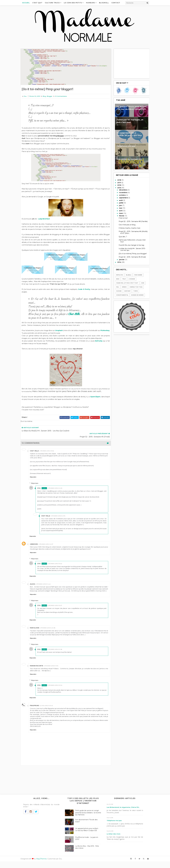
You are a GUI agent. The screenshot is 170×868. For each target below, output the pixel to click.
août (119, 200)
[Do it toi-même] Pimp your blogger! (131, 253)
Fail (115, 287)
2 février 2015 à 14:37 (48, 545)
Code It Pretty (84, 290)
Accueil (28, 3)
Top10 (133, 291)
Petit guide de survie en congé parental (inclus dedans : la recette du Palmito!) (88, 819)
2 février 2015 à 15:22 (58, 564)
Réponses (38, 484)
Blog (46, 94)
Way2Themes (44, 865)
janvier (120, 259)
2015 (117, 188)
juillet (119, 203)
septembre (121, 198)
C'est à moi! (121, 218)
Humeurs (93, 3)
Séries (122, 287)
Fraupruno (37, 710)
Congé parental (120, 295)
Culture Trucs (55, 3)
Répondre (35, 478)
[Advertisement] (129, 63)
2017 (117, 182)
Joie (141, 283)
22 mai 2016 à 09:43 (49, 710)
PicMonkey (28, 334)
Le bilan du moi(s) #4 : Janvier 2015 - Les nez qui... (130, 249)
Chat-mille (37, 451)
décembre (121, 190)
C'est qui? (40, 3)
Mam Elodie (37, 632)
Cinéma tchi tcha (134, 287)
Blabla (126, 275)
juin (119, 205)
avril (119, 210)
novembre (121, 192)
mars (119, 213)
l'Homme (130, 279)
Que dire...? (121, 236)
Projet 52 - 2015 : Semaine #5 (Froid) (130, 257)
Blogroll (106, 3)
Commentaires (63, 94)
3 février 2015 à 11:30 (53, 670)
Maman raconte (39, 670)
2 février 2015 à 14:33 (58, 489)
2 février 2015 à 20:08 (50, 632)
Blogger (52, 94)
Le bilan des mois (114, 840)
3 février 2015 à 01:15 (61, 516)
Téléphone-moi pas (124, 146)
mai (119, 208)
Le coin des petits (75, 3)
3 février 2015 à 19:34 (58, 690)
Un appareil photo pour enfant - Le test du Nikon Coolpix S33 (89, 836)
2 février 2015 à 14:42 (45, 586)
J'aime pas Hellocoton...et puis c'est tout (130, 241)
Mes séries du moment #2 (127, 159)
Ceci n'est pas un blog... (125, 225)
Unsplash (63, 331)
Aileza (35, 586)
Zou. (42, 489)
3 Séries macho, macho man (127, 228)
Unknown (36, 545)
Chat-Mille (78, 315)
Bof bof (125, 291)
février (120, 216)
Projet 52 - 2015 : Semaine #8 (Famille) (131, 221)
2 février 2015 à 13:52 (49, 451)
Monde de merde (135, 295)
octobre (120, 195)
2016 (117, 185)
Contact (118, 3)
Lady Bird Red (46, 219)
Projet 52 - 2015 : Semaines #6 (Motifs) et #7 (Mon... (131, 232)
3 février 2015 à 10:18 (58, 654)
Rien (116, 279)
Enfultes (117, 275)
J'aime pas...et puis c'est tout (125, 283)
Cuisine (117, 291)
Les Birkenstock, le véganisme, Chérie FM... (124, 814)
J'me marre (136, 275)
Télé (122, 279)
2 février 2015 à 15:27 (58, 610)
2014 (117, 262)
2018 (117, 180)
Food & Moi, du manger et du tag (129, 245)
